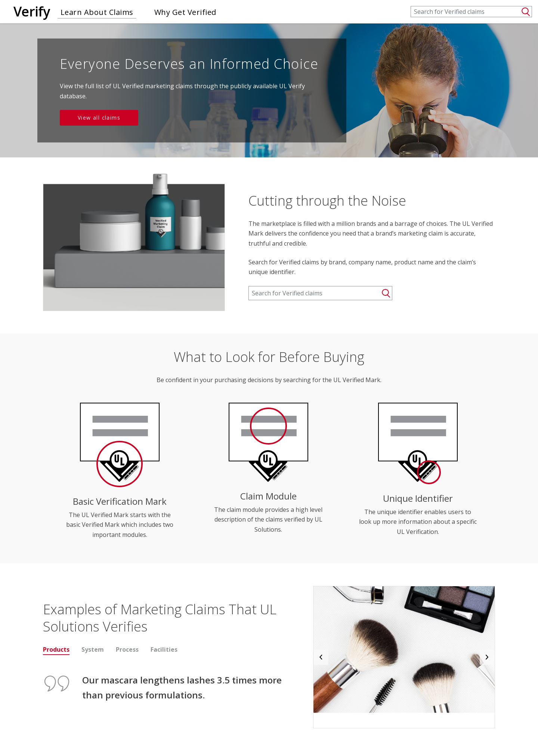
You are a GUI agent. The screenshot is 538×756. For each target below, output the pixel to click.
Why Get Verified (185, 12)
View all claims (99, 118)
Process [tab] (127, 649)
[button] (321, 657)
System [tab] (93, 649)
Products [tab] (56, 649)
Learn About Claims (97, 12)
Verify (32, 11)
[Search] (471, 12)
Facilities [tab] (164, 649)
